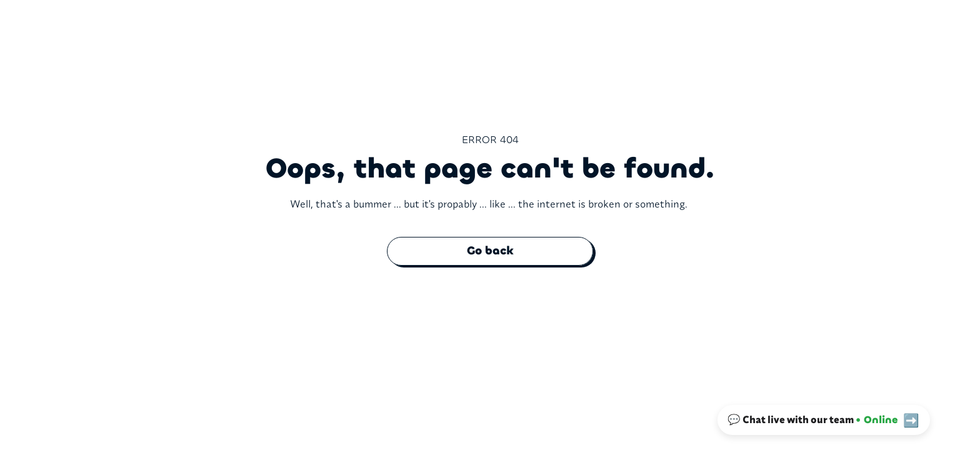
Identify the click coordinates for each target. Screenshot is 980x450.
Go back (490, 251)
